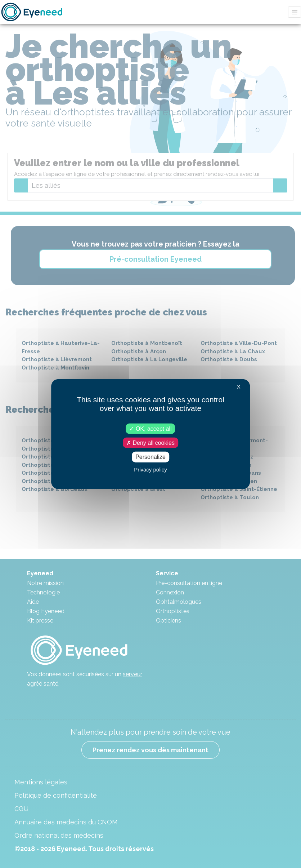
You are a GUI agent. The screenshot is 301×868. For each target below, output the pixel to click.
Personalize (150, 457)
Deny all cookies (150, 443)
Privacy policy (150, 469)
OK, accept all (150, 429)
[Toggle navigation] (295, 12)
